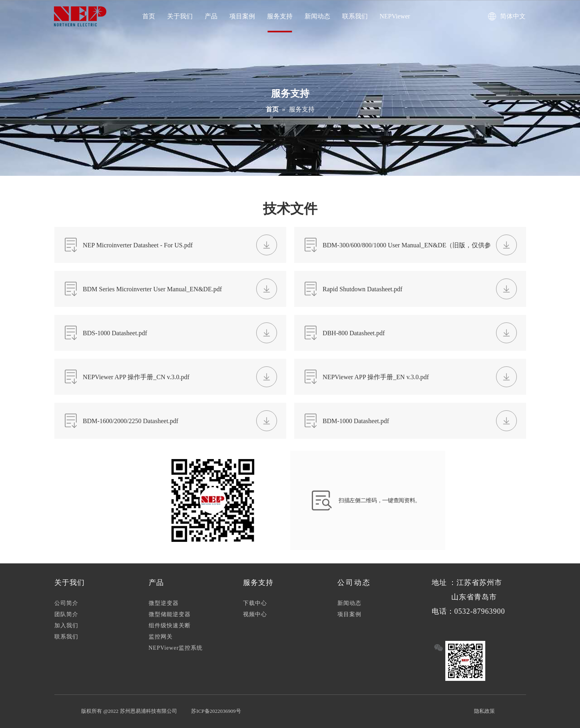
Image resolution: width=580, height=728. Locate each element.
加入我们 (66, 626)
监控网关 (161, 637)
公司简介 (66, 603)
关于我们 (180, 16)
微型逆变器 (164, 603)
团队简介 (66, 614)
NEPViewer (395, 16)
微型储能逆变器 (170, 614)
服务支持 (280, 16)
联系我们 (355, 16)
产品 (211, 16)
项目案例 (242, 16)
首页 (149, 16)
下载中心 (255, 603)
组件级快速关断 (170, 626)
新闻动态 (317, 16)
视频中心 (255, 614)
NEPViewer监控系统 (176, 648)
